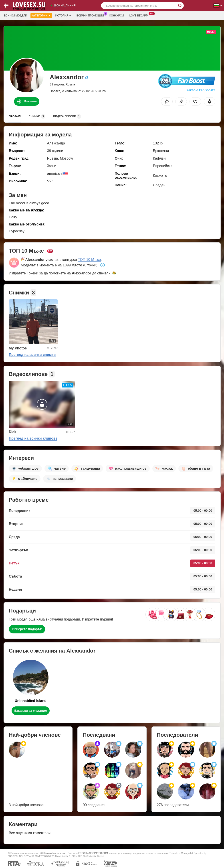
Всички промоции (91, 15)
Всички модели (16, 16)
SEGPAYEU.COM (99, 853)
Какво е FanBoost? (201, 90)
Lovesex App (140, 15)
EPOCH (82, 853)
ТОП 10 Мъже (89, 260)
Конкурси (117, 16)
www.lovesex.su (55, 853)
